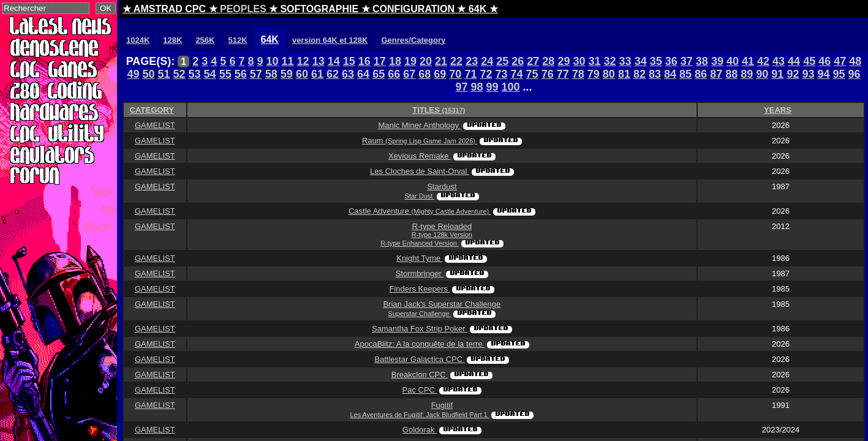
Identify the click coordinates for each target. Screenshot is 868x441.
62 (333, 74)
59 (287, 74)
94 (823, 74)
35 (656, 61)
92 (793, 74)
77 (563, 74)
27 (533, 61)
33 (625, 61)
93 (808, 74)
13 (319, 61)
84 (670, 74)
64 (363, 74)
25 (502, 61)
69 (440, 74)
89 (747, 74)
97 (461, 87)
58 (271, 74)
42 (763, 61)
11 (288, 61)
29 (564, 61)
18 (395, 61)
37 (687, 61)
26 (518, 61)
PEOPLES (243, 9)
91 (777, 74)
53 (195, 74)
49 (133, 74)
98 (477, 87)
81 (624, 74)
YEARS (778, 110)
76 (548, 74)
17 (380, 61)
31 (595, 61)
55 (225, 74)
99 (492, 87)
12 (303, 61)
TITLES (439, 110)
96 (855, 74)
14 (334, 61)
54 (210, 74)
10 (273, 61)
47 (840, 61)
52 (179, 74)
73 (502, 74)
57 (256, 74)
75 (532, 74)
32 (610, 61)
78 (578, 74)
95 (839, 74)
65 (379, 74)
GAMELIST (155, 125)
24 (487, 61)
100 (511, 87)
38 (702, 61)
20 (426, 61)
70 (455, 74)
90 (762, 74)
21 (441, 61)
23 (472, 61)
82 (640, 74)
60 (302, 74)
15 (349, 61)
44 (794, 61)
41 (748, 61)
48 (855, 61)
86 (701, 74)
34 (641, 61)
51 (164, 74)
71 (470, 74)
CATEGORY (152, 110)
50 (148, 74)
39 (717, 61)
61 (317, 74)
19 (410, 61)
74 (517, 74)
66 (394, 74)
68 (425, 74)
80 (609, 74)
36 (671, 61)
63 (348, 74)
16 (364, 61)
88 (731, 74)
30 (579, 61)
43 (779, 61)
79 (594, 74)
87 (716, 74)
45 (809, 61)
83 (655, 74)
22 (456, 61)
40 (733, 61)
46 (825, 61)
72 (486, 74)
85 (685, 74)
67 (409, 74)
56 (241, 74)
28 (548, 61)
